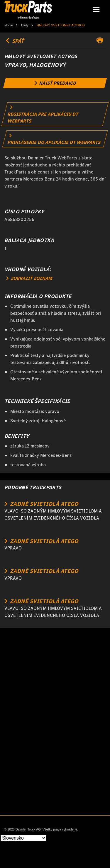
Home (9, 25)
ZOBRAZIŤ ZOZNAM (29, 278)
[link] (55, 83)
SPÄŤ (14, 41)
